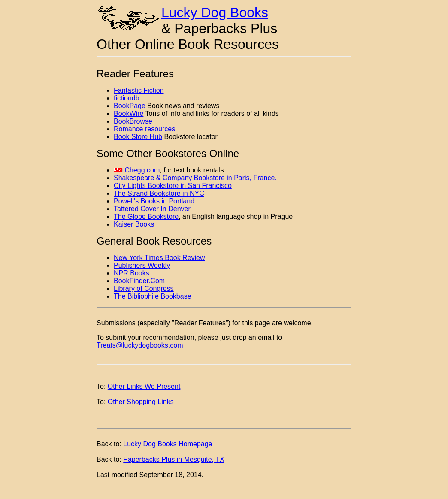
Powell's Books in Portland (154, 201)
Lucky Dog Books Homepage (168, 444)
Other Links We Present (144, 386)
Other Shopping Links (141, 402)
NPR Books (132, 273)
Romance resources (144, 129)
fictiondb (127, 98)
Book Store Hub (138, 137)
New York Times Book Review (159, 258)
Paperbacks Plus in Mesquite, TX (174, 459)
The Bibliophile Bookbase (153, 296)
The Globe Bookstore (146, 216)
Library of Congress (144, 289)
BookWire (129, 113)
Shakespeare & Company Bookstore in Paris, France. (195, 178)
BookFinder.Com (139, 281)
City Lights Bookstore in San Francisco (173, 186)
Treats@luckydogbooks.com (140, 345)
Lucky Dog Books (215, 12)
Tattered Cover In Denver (152, 209)
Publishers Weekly (142, 265)
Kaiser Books (134, 224)
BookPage (130, 106)
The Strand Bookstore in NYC (159, 193)
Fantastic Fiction (139, 90)
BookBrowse (133, 121)
